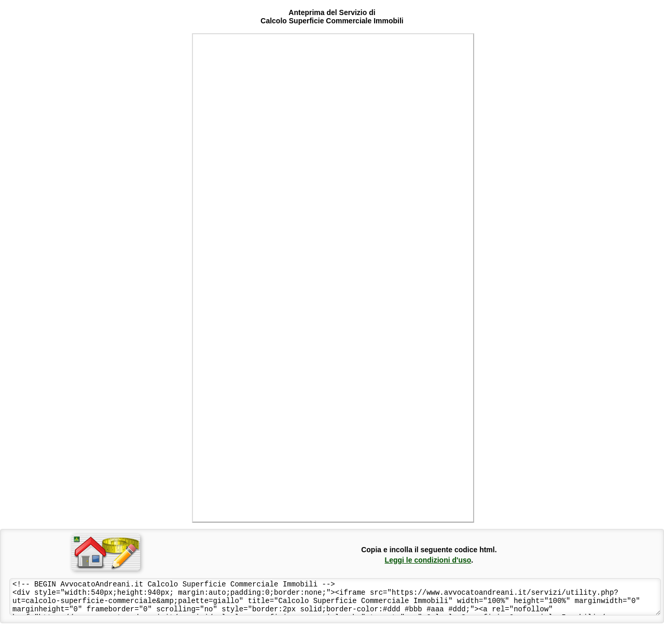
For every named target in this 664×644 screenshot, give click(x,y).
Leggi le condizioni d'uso (428, 560)
